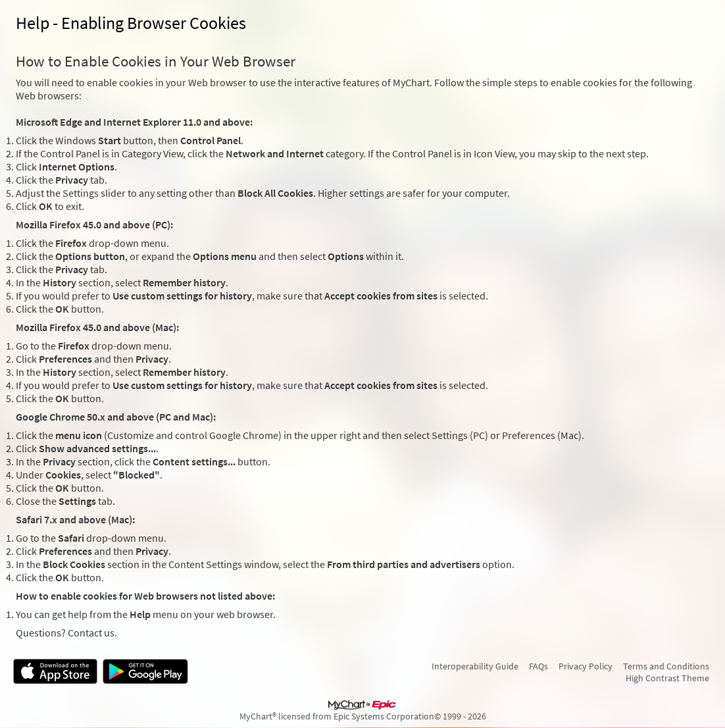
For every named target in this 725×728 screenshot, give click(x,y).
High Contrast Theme (667, 678)
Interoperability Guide (475, 666)
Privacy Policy (586, 666)
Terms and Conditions (666, 666)
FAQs (538, 666)
